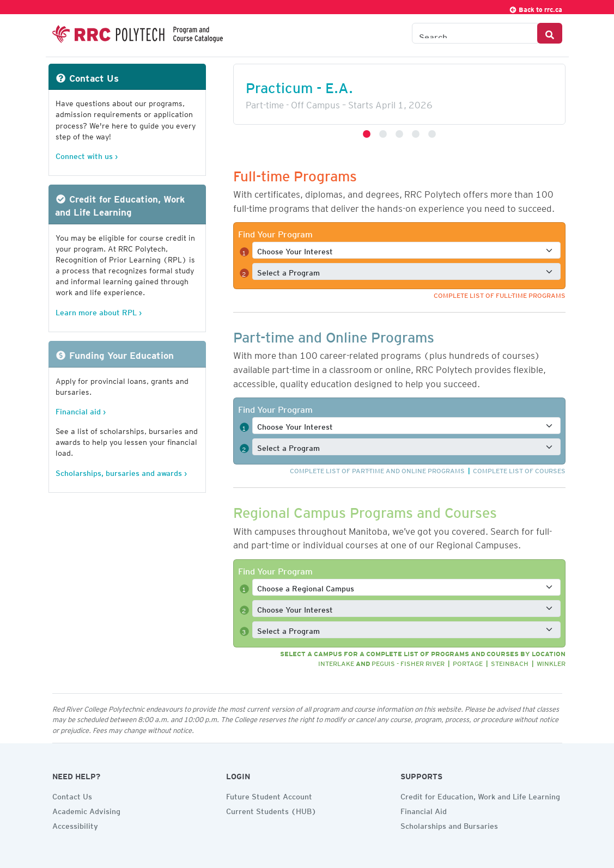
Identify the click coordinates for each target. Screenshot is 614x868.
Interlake (336, 662)
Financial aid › (81, 410)
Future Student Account (269, 795)
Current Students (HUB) (271, 810)
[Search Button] (550, 33)
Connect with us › (87, 154)
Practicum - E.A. (299, 85)
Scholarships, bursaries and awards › (121, 471)
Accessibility (75, 824)
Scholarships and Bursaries (449, 824)
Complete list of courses (519, 469)
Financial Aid (424, 810)
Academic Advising (86, 810)
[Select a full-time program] (407, 271)
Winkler (551, 662)
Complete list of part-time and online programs (377, 469)
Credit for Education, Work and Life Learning (480, 795)
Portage (468, 662)
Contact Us (72, 795)
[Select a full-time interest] (407, 250)
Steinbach (510, 662)
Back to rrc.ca (536, 8)
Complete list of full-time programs (500, 294)
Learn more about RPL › (99, 311)
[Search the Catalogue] (475, 33)
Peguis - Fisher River (408, 662)
